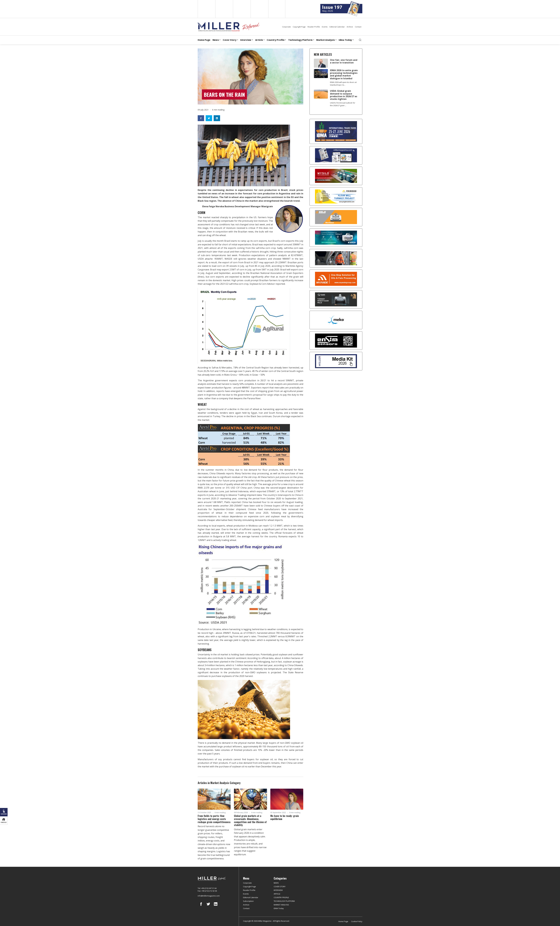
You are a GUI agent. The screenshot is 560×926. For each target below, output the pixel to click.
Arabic (242, 9)
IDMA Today (279, 908)
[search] (360, 40)
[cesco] (336, 258)
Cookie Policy (357, 921)
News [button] (216, 40)
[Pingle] (336, 196)
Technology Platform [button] (300, 40)
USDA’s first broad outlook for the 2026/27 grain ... (343, 104)
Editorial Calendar (337, 27)
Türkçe (277, 9)
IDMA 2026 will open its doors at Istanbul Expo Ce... (343, 84)
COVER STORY (280, 887)
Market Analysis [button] (326, 40)
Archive (350, 27)
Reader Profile (314, 27)
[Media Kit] (336, 361)
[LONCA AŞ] (336, 341)
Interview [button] (246, 40)
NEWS (276, 883)
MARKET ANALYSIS (281, 905)
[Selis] (336, 217)
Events (325, 27)
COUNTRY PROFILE (281, 897)
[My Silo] (336, 176)
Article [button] (259, 40)
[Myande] (336, 279)
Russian (259, 9)
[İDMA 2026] (336, 131)
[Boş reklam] (336, 155)
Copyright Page (299, 27)
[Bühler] (336, 238)
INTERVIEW (278, 890)
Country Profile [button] (276, 40)
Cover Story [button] (230, 40)
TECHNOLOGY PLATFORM (284, 901)
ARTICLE (277, 894)
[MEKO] (336, 320)
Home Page (204, 40)
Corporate (286, 27)
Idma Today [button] (345, 40)
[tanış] (336, 299)
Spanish (224, 9)
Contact (358, 27)
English (206, 9)
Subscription (248, 901)
